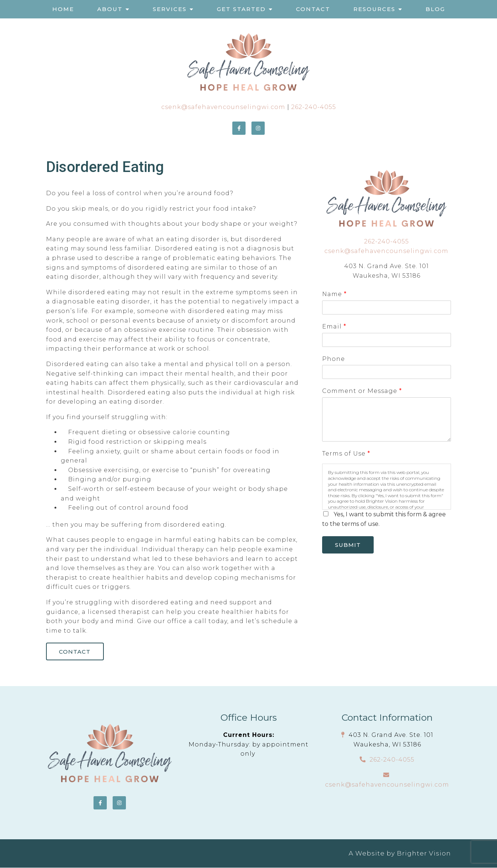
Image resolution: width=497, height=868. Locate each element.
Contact (313, 9)
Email (334, 326)
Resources (374, 9)
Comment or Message (362, 391)
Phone (334, 359)
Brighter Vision (424, 854)
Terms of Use (346, 454)
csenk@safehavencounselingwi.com (223, 107)
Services (170, 9)
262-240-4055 (314, 107)
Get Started (241, 9)
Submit (349, 545)
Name (334, 294)
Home (63, 9)
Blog (435, 9)
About (110, 9)
